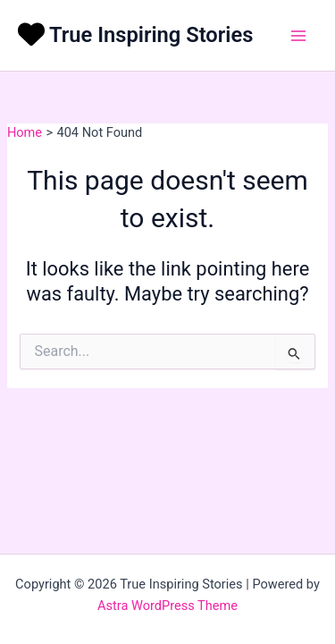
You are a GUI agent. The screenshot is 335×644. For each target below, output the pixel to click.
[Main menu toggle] (298, 36)
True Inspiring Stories (151, 35)
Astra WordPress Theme (167, 606)
